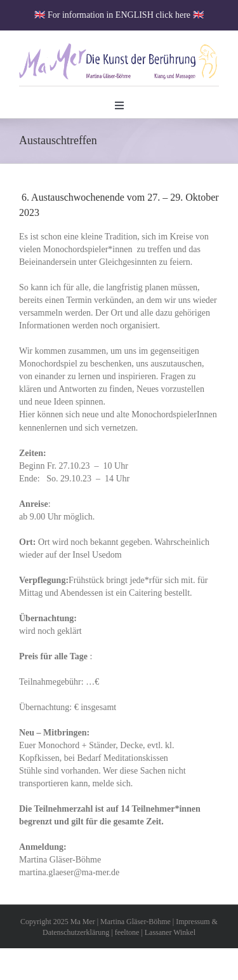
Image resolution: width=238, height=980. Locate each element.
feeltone (127, 932)
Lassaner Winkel (170, 932)
